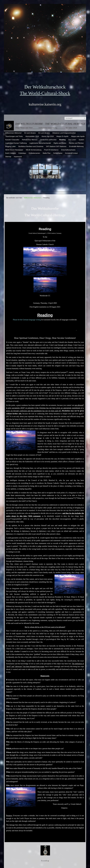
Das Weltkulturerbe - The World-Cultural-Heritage (50, 124)
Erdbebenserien (34, 153)
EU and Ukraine (30, 133)
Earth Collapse (11, 153)
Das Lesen (72, 140)
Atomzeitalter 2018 (32, 136)
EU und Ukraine (44, 133)
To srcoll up (45, 838)
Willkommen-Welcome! (13, 133)
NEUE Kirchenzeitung (34, 150)
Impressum (18, 157)
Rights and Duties (60, 143)
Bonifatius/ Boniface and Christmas (31, 146)
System (81, 140)
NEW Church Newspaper (14, 150)
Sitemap (8, 157)
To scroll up (45, 861)
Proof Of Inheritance (51, 150)
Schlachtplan (58, 153)
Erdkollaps (22, 153)
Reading (62, 140)
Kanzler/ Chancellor (12, 140)
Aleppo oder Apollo (78, 136)
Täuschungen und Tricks (14, 136)
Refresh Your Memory (30, 140)
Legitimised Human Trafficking (16, 143)
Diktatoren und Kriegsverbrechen (64, 133)
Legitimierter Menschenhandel (40, 143)
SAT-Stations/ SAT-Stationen (56, 146)
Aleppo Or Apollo (62, 136)
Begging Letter (10, 146)
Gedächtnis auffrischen (48, 140)
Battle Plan (47, 153)
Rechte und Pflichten (76, 143)
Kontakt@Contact (71, 153)
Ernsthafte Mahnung (76, 146)
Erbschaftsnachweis (68, 150)
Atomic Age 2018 (48, 136)
